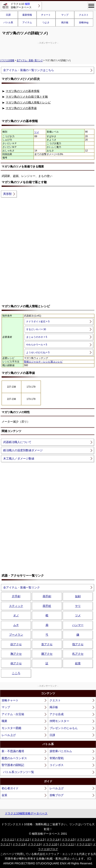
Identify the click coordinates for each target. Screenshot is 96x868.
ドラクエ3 (38, 839)
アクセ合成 (57, 714)
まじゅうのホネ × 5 (37, 337)
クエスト (84, 15)
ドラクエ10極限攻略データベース (26, 813)
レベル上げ (9, 735)
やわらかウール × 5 (37, 345)
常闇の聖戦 (57, 758)
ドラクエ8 (19, 844)
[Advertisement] (48, 50)
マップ (65, 15)
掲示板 (65, 22)
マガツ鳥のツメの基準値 (21, 108)
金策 (4, 795)
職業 (4, 721)
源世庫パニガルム (61, 751)
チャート (46, 15)
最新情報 (27, 15)
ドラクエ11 (67, 844)
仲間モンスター (59, 721)
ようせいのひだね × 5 (38, 352)
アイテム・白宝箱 (13, 714)
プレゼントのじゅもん (64, 728)
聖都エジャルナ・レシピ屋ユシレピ (43, 362)
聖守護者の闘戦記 (13, 765)
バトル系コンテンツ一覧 (19, 772)
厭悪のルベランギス (14, 758)
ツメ (37, 132)
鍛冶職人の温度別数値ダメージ (23, 450)
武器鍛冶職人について (17, 442)
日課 (52, 735)
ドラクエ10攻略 (7, 60)
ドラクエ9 (34, 844)
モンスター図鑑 (11, 728)
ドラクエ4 (53, 839)
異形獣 (7, 194)
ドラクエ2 (23, 839)
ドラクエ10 (50, 844)
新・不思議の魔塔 (13, 751)
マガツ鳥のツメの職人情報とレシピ (28, 102)
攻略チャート (10, 700)
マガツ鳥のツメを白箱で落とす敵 (27, 97)
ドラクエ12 (84, 844)
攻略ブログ (57, 795)
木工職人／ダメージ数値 (19, 459)
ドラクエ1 (8, 839)
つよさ (46, 22)
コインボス (57, 765)
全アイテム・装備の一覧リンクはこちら (29, 70)
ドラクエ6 (83, 839)
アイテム (27, 22)
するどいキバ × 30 (36, 329)
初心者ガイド (10, 788)
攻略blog (84, 22)
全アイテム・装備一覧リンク (30, 60)
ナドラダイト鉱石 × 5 (38, 322)
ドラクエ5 (68, 839)
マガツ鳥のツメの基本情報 (23, 91)
